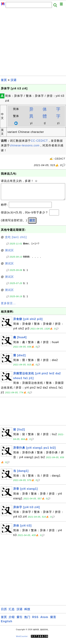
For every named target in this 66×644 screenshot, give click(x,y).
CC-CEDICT (39, 141)
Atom (44, 621)
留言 (53, 621)
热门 (27, 621)
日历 (4, 613)
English (7, 625)
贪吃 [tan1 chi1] (16, 241)
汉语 (14, 80)
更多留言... (8, 307)
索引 (20, 621)
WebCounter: (22, 640)
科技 (27, 613)
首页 (4, 80)
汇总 (12, 613)
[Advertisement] (33, 43)
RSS (35, 621)
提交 (32, 224)
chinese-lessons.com (25, 145)
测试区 (9, 254)
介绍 (12, 621)
